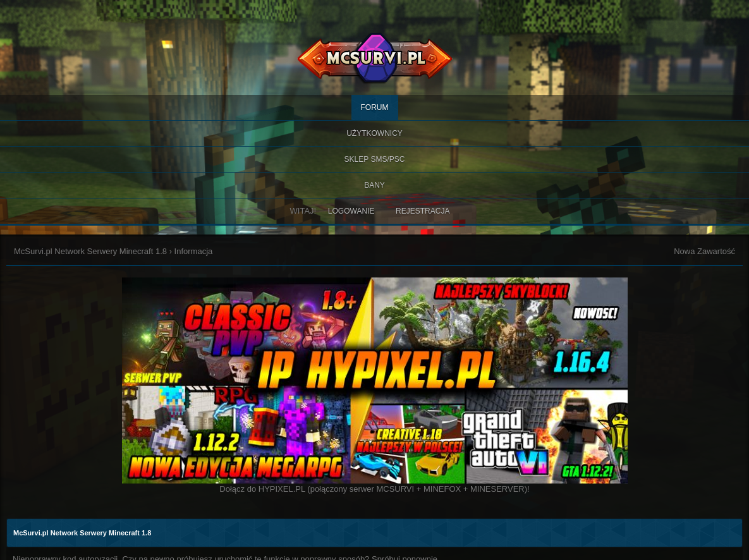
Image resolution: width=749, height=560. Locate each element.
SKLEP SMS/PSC (375, 159)
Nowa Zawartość (704, 251)
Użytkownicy (374, 133)
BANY (374, 185)
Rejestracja (423, 211)
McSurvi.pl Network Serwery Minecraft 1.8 (90, 251)
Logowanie (351, 211)
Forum (375, 107)
